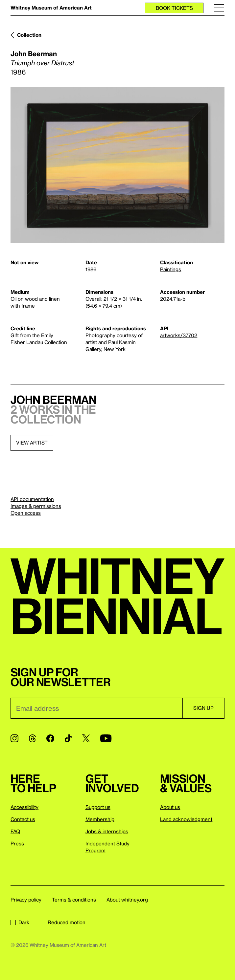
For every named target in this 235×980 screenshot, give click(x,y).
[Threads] (32, 738)
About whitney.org (127, 900)
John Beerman (34, 54)
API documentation (32, 499)
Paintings (171, 269)
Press (17, 843)
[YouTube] (106, 738)
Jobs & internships (107, 831)
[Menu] (219, 8)
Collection (29, 35)
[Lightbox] (117, 165)
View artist (32, 443)
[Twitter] (86, 738)
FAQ (15, 831)
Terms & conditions (74, 900)
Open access (26, 513)
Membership (100, 819)
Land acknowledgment (186, 819)
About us (170, 807)
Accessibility (24, 807)
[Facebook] (50, 738)
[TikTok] (68, 738)
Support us (98, 807)
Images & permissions (36, 506)
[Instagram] (14, 738)
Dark (20, 922)
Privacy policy (26, 900)
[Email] (96, 708)
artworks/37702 (179, 335)
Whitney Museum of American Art (51, 8)
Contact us (23, 819)
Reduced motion (63, 922)
